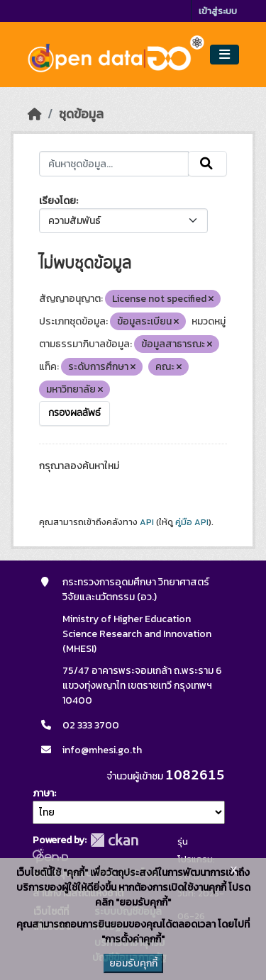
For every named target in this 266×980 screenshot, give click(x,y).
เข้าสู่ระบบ (218, 11)
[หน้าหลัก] (35, 114)
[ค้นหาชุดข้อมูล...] (114, 164)
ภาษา (43, 793)
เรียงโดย (57, 201)
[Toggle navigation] (225, 55)
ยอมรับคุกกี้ (133, 963)
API (147, 522)
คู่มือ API (192, 522)
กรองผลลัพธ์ (74, 413)
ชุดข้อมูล (81, 114)
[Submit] (207, 164)
